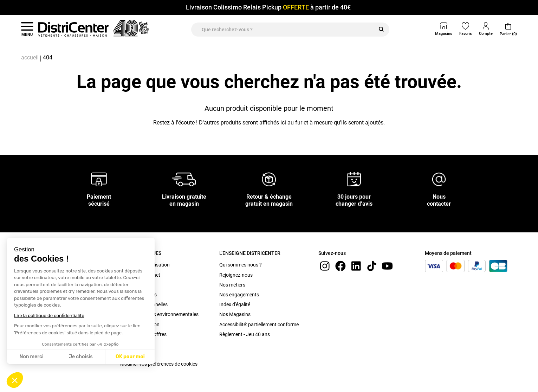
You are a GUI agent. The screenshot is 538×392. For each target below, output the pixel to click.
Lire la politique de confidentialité (49, 316)
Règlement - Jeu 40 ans (245, 334)
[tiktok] (372, 266)
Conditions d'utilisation (145, 265)
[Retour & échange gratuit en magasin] (269, 179)
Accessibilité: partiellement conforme (259, 324)
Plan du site (133, 344)
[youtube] (387, 266)
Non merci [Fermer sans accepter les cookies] (31, 357)
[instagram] (325, 266)
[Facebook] (341, 266)
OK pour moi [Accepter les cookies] (130, 357)
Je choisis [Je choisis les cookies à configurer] (81, 357)
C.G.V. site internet (140, 275)
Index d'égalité (235, 304)
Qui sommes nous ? (241, 265)
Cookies (129, 354)
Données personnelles (144, 304)
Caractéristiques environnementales (159, 314)
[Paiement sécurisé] (99, 179)
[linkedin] (356, 266)
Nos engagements (239, 295)
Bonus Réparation (140, 324)
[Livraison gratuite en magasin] (184, 179)
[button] (15, 380)
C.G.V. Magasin (137, 285)
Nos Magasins (235, 314)
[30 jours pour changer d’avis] (354, 179)
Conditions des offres (143, 334)
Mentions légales (138, 295)
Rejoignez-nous (236, 275)
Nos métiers (232, 285)
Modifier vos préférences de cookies (159, 364)
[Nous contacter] (439, 179)
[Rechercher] (381, 30)
